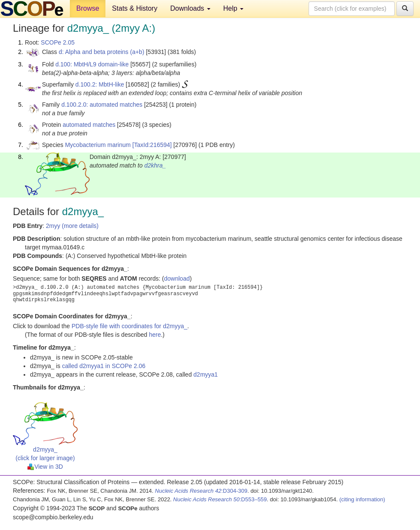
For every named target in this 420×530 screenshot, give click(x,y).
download (177, 278)
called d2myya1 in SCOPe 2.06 (104, 366)
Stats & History (135, 8)
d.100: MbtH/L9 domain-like (92, 64)
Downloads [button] (190, 8)
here (155, 335)
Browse (88, 8)
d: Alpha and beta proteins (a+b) (102, 52)
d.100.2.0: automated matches (102, 105)
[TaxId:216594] (152, 145)
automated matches (89, 125)
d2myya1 (205, 374)
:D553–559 (220, 499)
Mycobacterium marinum (98, 145)
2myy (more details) (72, 226)
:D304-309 (201, 491)
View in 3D (45, 467)
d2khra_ (155, 165)
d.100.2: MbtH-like (100, 84)
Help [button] (233, 8)
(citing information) (362, 499)
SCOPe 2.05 (58, 42)
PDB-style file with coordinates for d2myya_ (129, 326)
